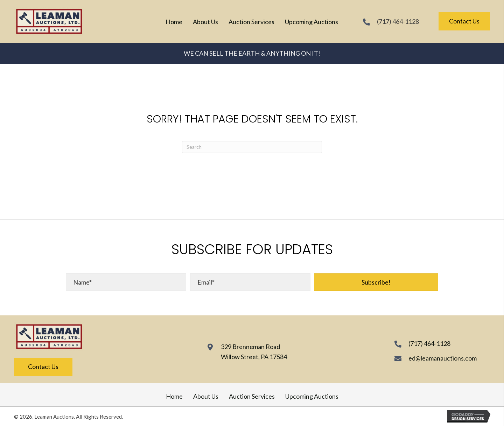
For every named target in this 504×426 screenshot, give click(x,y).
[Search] (252, 147)
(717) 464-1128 (398, 21)
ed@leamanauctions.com (443, 358)
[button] (376, 282)
